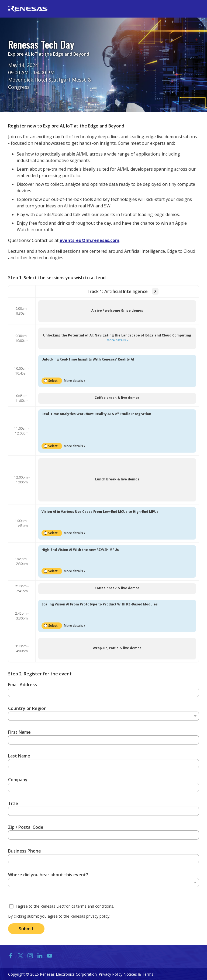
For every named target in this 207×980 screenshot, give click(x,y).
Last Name (19, 756)
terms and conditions (95, 906)
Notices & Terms (138, 974)
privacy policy (98, 916)
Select (53, 381)
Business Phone (25, 851)
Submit (26, 929)
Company (18, 780)
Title (13, 803)
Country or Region (27, 708)
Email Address (23, 685)
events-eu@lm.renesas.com (89, 240)
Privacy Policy (111, 974)
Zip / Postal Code (26, 827)
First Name (19, 732)
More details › (117, 340)
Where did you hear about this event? (48, 875)
